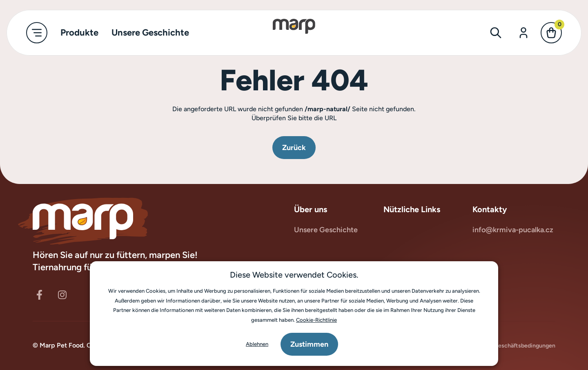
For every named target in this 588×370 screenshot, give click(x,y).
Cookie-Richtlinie (316, 320)
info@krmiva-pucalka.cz (513, 230)
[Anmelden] (523, 33)
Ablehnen (257, 344)
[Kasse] (551, 33)
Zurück (294, 148)
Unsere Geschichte (326, 230)
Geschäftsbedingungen (521, 345)
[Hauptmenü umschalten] (37, 33)
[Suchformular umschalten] (496, 33)
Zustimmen (309, 344)
